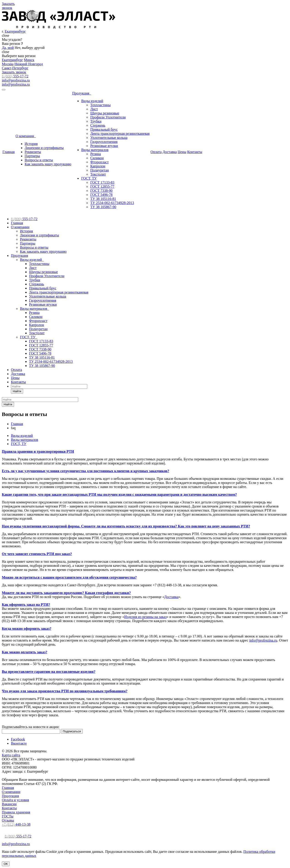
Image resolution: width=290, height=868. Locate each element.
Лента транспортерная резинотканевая (120, 133)
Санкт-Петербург (15, 68)
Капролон (98, 166)
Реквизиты (33, 152)
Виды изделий (92, 101)
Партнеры (32, 156)
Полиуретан (99, 170)
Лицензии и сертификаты (44, 148)
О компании (26, 136)
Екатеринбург (15, 31)
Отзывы (8, 820)
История (31, 144)
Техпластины (100, 105)
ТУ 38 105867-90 (103, 207)
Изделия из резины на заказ (145, 617)
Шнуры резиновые (105, 113)
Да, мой (8, 48)
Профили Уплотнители (108, 117)
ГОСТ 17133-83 (102, 182)
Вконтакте (19, 743)
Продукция (82, 93)
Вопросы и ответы (39, 160)
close (6, 35)
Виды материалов (95, 150)
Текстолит (98, 174)
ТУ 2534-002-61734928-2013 (112, 203)
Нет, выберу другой (30, 48)
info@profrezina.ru (16, 80)
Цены (182, 152)
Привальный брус (104, 129)
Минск (29, 60)
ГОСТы (8, 816)
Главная (9, 152)
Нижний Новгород (29, 64)
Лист (94, 109)
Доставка (170, 152)
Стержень (98, 125)
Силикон (97, 158)
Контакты (195, 152)
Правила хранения (16, 812)
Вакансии (9, 804)
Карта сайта (11, 755)
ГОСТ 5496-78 (101, 195)
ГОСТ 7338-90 (101, 191)
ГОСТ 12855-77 (102, 186)
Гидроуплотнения (104, 142)
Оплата (156, 152)
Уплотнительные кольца (109, 138)
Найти (17, 391)
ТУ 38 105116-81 (103, 199)
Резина (95, 154)
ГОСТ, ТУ (89, 178)
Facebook (18, 739)
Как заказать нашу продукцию (48, 164)
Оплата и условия (15, 800)
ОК (6, 864)
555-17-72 (15, 76)
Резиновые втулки (104, 146)
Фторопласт (99, 162)
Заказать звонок (14, 72)
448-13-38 (16, 824)
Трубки (96, 121)
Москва (8, 64)
